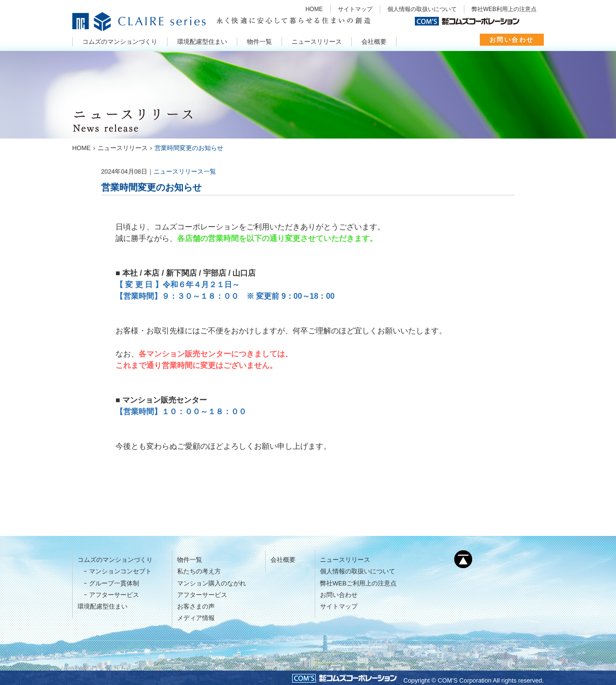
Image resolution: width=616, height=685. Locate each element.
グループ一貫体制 (114, 583)
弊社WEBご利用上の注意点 (358, 583)
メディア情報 (196, 618)
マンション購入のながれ (212, 583)
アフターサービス (114, 595)
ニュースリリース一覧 (185, 171)
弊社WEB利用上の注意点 (504, 9)
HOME (314, 9)
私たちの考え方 (199, 571)
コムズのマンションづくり (115, 560)
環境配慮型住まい (103, 606)
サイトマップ (355, 9)
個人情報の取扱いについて (422, 9)
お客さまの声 (196, 606)
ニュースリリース (345, 560)
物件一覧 (190, 560)
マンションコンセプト (120, 571)
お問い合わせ (512, 40)
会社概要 (283, 560)
